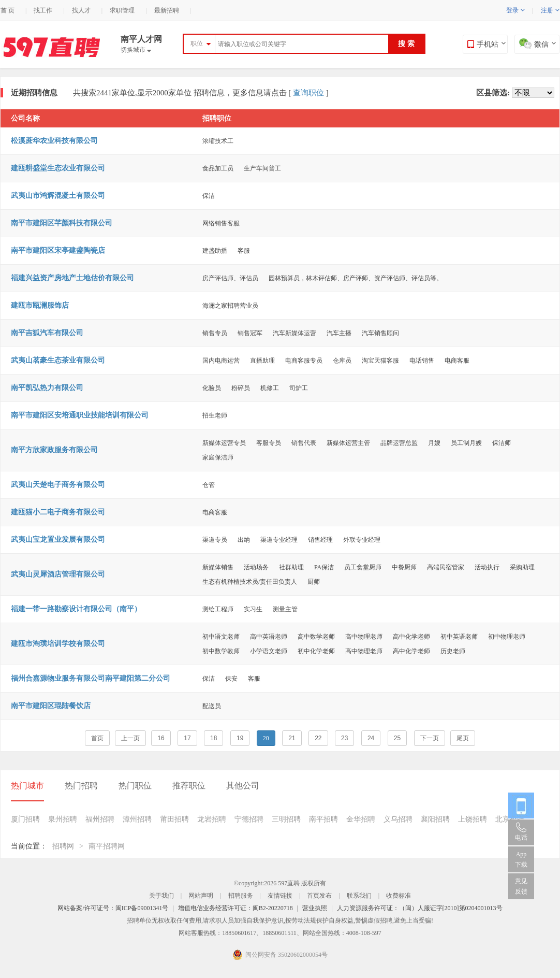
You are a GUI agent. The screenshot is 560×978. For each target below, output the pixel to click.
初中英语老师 (459, 637)
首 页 (8, 10)
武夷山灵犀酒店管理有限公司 (58, 574)
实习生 (253, 609)
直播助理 (262, 361)
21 (292, 738)
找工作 (43, 10)
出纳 (244, 540)
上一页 (130, 738)
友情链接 (280, 896)
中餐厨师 (404, 567)
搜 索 (406, 44)
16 (161, 738)
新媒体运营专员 (224, 443)
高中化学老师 (411, 637)
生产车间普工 (262, 168)
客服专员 (269, 443)
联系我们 (359, 896)
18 (213, 738)
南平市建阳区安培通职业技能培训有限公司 (80, 415)
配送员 (212, 706)
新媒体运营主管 (348, 443)
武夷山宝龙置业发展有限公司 (58, 540)
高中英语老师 (269, 637)
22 (318, 738)
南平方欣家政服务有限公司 (54, 450)
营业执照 (315, 908)
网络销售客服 (221, 223)
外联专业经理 (362, 540)
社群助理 (291, 567)
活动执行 (487, 567)
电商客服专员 (304, 361)
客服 (244, 251)
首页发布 (319, 896)
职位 (197, 44)
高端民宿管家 (446, 567)
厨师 (314, 582)
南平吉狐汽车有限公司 (47, 333)
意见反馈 (521, 886)
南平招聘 (323, 819)
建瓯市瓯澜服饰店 (40, 305)
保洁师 (502, 443)
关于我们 (161, 896)
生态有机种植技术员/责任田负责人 (250, 582)
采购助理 (522, 567)
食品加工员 (218, 168)
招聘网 (63, 846)
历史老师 (453, 651)
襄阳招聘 (435, 819)
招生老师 (215, 415)
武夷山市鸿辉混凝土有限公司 (58, 196)
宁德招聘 (249, 819)
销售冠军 (250, 333)
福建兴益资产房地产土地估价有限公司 (72, 278)
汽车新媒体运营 (294, 333)
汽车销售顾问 (380, 333)
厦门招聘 (25, 819)
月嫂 (434, 443)
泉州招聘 (63, 819)
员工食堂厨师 (363, 567)
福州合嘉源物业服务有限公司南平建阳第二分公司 (91, 678)
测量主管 (285, 609)
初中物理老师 (507, 637)
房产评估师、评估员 (230, 278)
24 (371, 738)
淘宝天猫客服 (380, 361)
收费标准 (399, 896)
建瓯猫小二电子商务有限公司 (58, 512)
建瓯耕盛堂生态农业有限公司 (58, 168)
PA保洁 (324, 567)
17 (187, 738)
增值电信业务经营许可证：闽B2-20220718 (235, 908)
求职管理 (122, 10)
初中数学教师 (221, 651)
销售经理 (320, 540)
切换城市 (136, 50)
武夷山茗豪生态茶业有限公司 (58, 360)
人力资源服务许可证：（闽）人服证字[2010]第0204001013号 (420, 908)
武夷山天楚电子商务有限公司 (58, 485)
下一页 (430, 738)
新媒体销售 (218, 567)
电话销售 (422, 361)
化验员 (212, 388)
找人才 (81, 10)
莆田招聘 (174, 819)
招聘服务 (241, 896)
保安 (231, 679)
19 (240, 738)
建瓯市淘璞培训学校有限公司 (58, 644)
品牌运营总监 (399, 443)
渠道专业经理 (279, 540)
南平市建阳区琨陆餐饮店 (51, 706)
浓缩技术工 (218, 141)
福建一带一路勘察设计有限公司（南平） (76, 609)
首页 (97, 738)
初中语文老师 (221, 637)
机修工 (270, 388)
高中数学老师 (316, 637)
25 (397, 738)
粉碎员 (241, 388)
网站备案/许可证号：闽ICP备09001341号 (113, 908)
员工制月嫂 (466, 443)
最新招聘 (167, 10)
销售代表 (304, 443)
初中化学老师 (316, 651)
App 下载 (521, 859)
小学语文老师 (269, 651)
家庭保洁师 (218, 457)
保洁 (209, 196)
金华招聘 (361, 819)
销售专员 (215, 333)
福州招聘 (100, 819)
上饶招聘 (473, 819)
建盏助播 (215, 251)
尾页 (463, 738)
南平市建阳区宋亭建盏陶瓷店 (58, 250)
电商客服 (457, 361)
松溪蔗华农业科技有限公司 (54, 141)
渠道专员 (215, 540)
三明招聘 (286, 819)
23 (344, 738)
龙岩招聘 (212, 819)
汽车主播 (339, 333)
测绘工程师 (218, 609)
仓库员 (342, 361)
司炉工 (299, 388)
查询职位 (308, 93)
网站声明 (201, 896)
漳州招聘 (137, 819)
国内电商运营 (221, 361)
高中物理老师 (364, 637)
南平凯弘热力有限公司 (47, 388)
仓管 (209, 485)
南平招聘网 (107, 846)
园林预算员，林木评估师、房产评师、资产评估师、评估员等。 (356, 278)
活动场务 (256, 567)
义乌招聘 (398, 819)
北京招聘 (510, 819)
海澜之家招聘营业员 (230, 306)
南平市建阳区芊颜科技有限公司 (62, 223)
